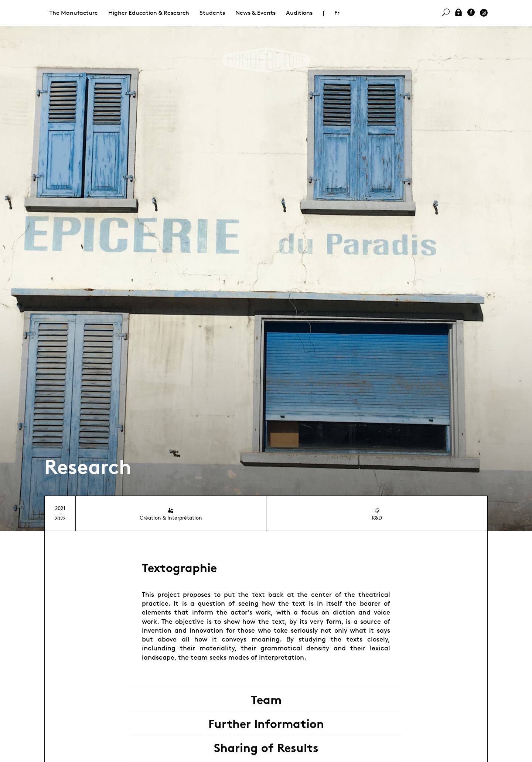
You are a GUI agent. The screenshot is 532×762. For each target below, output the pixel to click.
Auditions (299, 13)
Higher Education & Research (149, 13)
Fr (337, 13)
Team (266, 700)
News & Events (255, 13)
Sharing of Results (266, 748)
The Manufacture (74, 13)
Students (212, 13)
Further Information (266, 724)
